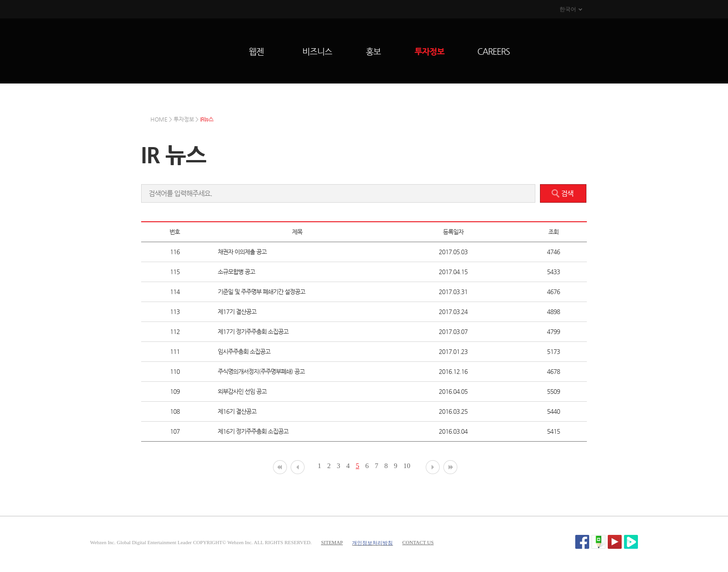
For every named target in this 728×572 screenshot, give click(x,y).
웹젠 (256, 51)
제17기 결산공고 (237, 312)
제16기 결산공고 (237, 411)
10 (407, 466)
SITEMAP (332, 542)
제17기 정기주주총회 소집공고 (253, 331)
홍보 (373, 51)
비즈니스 (317, 51)
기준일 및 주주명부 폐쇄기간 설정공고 (261, 292)
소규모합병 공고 (236, 272)
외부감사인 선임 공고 (242, 391)
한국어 (568, 9)
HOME (159, 119)
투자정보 (429, 51)
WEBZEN (202, 50)
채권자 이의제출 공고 (242, 252)
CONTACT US (418, 542)
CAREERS (494, 51)
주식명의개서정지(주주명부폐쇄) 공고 (261, 371)
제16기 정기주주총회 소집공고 (253, 431)
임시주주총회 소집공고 (244, 351)
